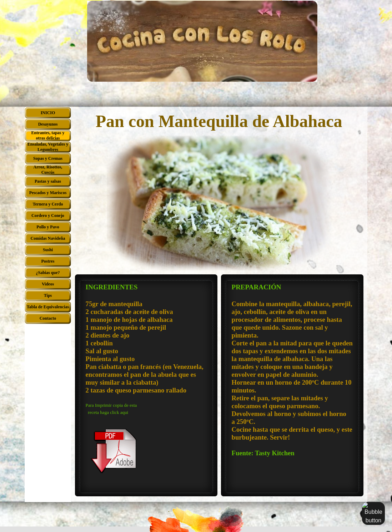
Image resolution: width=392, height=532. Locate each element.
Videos (48, 284)
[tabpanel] (146, 386)
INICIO (48, 113)
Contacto (48, 318)
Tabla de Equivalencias (48, 307)
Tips (48, 295)
